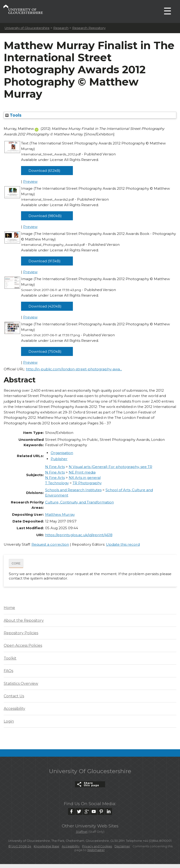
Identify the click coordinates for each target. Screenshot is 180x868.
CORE (16, 563)
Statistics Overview (21, 684)
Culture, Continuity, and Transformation (79, 502)
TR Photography (87, 483)
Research (61, 28)
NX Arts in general (85, 478)
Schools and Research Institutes (73, 490)
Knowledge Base (47, 846)
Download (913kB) (45, 261)
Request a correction (50, 544)
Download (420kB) (45, 306)
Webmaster (96, 850)
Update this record (123, 544)
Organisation (62, 453)
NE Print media (82, 472)
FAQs (8, 671)
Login (9, 721)
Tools (13, 115)
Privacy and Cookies (97, 846)
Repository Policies (21, 633)
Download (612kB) (44, 171)
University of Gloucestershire (27, 28)
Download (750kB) (45, 351)
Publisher (59, 459)
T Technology (57, 483)
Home (9, 608)
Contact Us (14, 696)
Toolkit (10, 658)
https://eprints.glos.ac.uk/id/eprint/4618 (79, 535)
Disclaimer (122, 846)
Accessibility (14, 709)
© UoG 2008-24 (20, 846)
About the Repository (24, 620)
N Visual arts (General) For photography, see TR (110, 467)
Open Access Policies (23, 645)
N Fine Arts (55, 467)
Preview (30, 181)
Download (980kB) (45, 216)
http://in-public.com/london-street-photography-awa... (74, 369)
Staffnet (82, 832)
